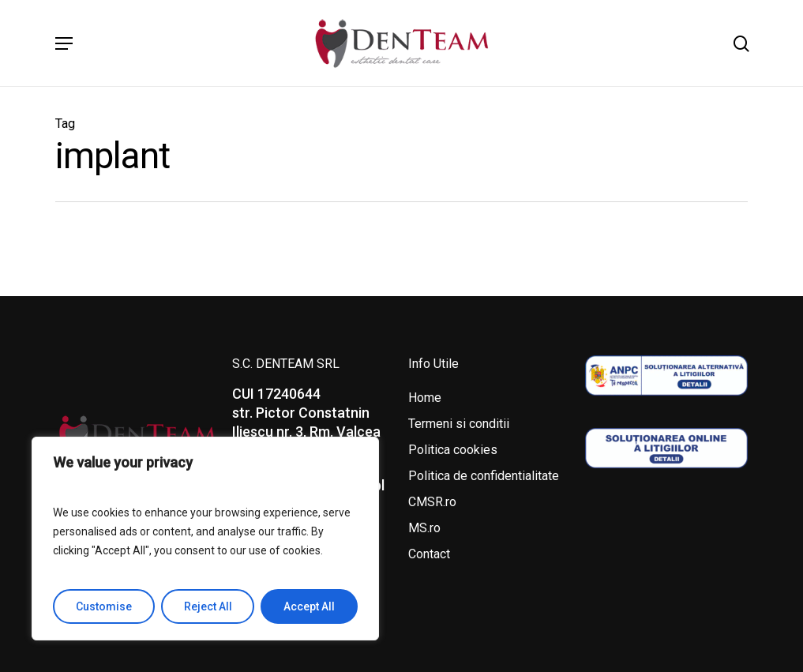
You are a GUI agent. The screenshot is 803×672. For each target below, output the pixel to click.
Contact (429, 554)
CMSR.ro (432, 502)
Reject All (208, 606)
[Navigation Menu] (64, 43)
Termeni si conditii (459, 424)
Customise (104, 606)
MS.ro (424, 528)
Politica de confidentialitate (484, 476)
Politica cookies (453, 450)
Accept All (309, 606)
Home (425, 398)
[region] (205, 539)
